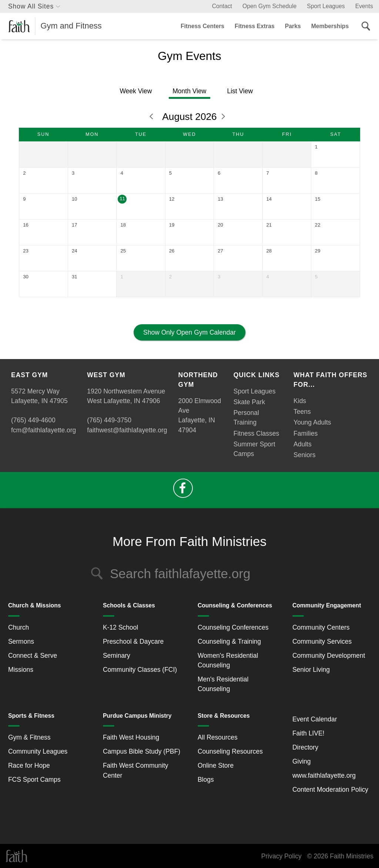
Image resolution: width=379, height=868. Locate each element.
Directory (305, 747)
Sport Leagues (326, 6)
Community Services (322, 641)
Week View (136, 91)
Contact (222, 6)
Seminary (117, 656)
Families (306, 433)
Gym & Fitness (29, 737)
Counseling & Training (229, 641)
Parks (293, 26)
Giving (302, 761)
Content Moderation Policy (330, 790)
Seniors (304, 455)
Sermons (21, 641)
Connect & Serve (33, 656)
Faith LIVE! (308, 733)
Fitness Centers (202, 26)
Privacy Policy (281, 856)
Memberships (330, 26)
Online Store (216, 765)
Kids (300, 401)
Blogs (206, 780)
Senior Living (311, 670)
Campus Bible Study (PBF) (142, 751)
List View (240, 91)
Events (364, 6)
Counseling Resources (230, 751)
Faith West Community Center (136, 770)
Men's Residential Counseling (223, 684)
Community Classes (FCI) (140, 670)
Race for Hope (29, 765)
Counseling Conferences (233, 627)
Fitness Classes (256, 433)
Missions (21, 670)
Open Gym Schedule (269, 6)
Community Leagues (38, 751)
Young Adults (312, 422)
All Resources (218, 737)
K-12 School (120, 627)
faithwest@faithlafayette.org (127, 430)
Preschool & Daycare (133, 641)
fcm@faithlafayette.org (43, 430)
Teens (302, 412)
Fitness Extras (255, 26)
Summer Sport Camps (254, 449)
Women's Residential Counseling (228, 660)
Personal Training (246, 418)
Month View (189, 91)
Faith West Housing (131, 737)
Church (19, 627)
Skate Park (249, 402)
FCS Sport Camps (34, 780)
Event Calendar (315, 719)
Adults (303, 444)
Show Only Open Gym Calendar (189, 332)
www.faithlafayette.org (324, 775)
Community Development (329, 656)
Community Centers (321, 627)
